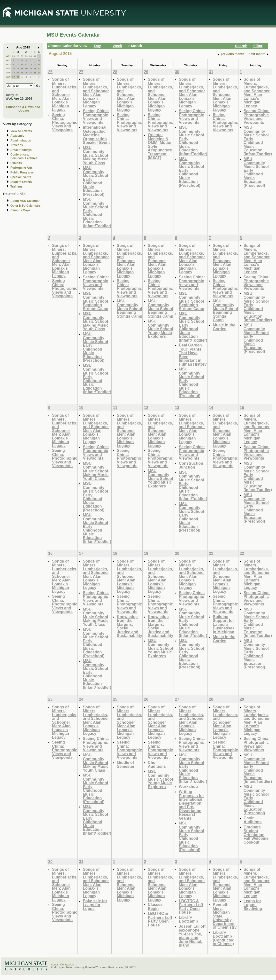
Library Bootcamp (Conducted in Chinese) (224, 938)
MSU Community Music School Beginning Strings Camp (96, 301)
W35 (8, 73)
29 (26, 56)
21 (35, 68)
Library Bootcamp (188, 919)
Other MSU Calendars (26, 206)
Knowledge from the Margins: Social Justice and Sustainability (129, 626)
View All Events (21, 131)
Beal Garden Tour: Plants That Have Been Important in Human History (193, 355)
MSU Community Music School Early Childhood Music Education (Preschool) (95, 181)
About (54, 964)
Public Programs (22, 172)
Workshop (188, 786)
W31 (8, 56)
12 (26, 64)
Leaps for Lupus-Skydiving (253, 905)
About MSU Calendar (25, 201)
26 (13, 56)
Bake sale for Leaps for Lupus (95, 905)
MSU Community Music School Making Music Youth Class (96, 155)
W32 (8, 60)
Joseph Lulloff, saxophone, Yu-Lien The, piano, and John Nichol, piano (193, 936)
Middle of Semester (126, 764)
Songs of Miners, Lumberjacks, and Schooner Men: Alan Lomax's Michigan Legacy (65, 94)
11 (22, 64)
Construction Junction (191, 465)
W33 (8, 64)
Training (16, 187)
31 (35, 56)
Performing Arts (22, 168)
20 (31, 68)
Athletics (17, 145)
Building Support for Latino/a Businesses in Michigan (224, 624)
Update (24, 111)
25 (22, 73)
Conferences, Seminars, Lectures (24, 156)
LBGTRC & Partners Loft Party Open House (160, 919)
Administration (21, 141)
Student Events (21, 182)
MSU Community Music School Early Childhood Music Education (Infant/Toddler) (97, 212)
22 (39, 68)
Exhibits (16, 163)
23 (13, 73)
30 (31, 56)
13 (31, 64)
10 (18, 64)
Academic (17, 136)
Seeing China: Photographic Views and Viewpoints (65, 122)
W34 (8, 68)
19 (26, 68)
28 (22, 56)
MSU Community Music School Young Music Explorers (160, 329)
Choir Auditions (157, 764)
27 (18, 56)
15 (39, 64)
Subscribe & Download (23, 107)
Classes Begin (155, 906)
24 (18, 73)
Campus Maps (20, 210)
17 (18, 68)
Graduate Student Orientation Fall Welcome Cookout (256, 835)
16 (13, 68)
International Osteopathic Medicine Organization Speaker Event (96, 135)
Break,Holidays (21, 150)
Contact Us (67, 964)
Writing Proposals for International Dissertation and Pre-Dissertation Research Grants (192, 805)
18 (22, 68)
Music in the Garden (224, 327)
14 (35, 64)
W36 (8, 77)
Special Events (21, 177)
